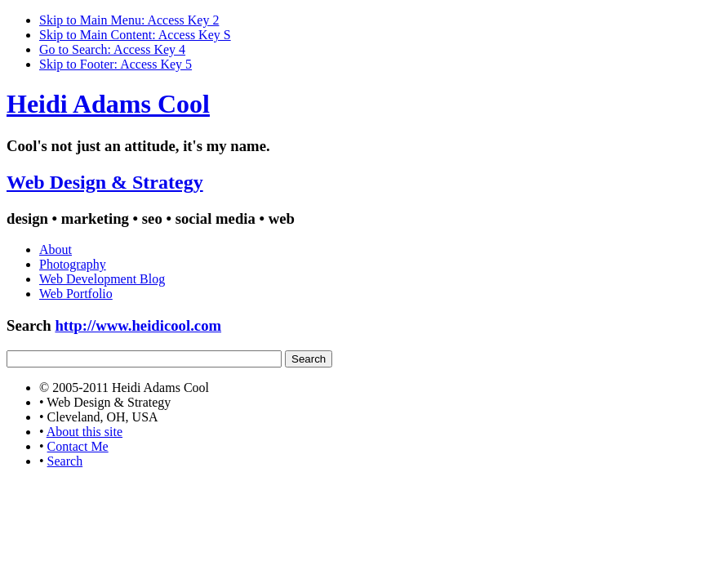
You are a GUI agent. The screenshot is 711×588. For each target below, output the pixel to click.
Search (65, 461)
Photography (73, 264)
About (56, 249)
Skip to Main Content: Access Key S (135, 35)
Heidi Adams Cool (108, 104)
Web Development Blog (102, 279)
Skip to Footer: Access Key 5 (116, 64)
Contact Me (78, 446)
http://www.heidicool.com (138, 325)
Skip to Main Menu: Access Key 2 (129, 20)
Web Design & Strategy (105, 182)
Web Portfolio (76, 294)
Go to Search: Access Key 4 (112, 49)
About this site (84, 432)
